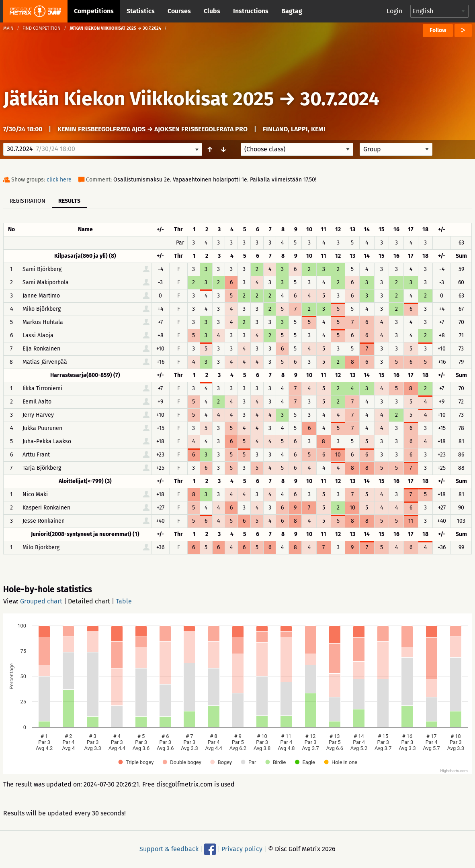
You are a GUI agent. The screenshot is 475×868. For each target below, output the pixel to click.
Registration (28, 201)
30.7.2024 (340, 99)
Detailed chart (89, 601)
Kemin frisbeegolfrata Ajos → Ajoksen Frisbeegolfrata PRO (153, 129)
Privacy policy (242, 849)
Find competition (42, 28)
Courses (179, 11)
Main (8, 28)
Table (124, 601)
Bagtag (292, 11)
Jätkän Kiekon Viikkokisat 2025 (139, 99)
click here (59, 180)
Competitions (94, 11)
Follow (438, 30)
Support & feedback (169, 849)
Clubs (212, 11)
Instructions (251, 11)
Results (69, 201)
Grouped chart (41, 601)
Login (394, 11)
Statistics (141, 11)
